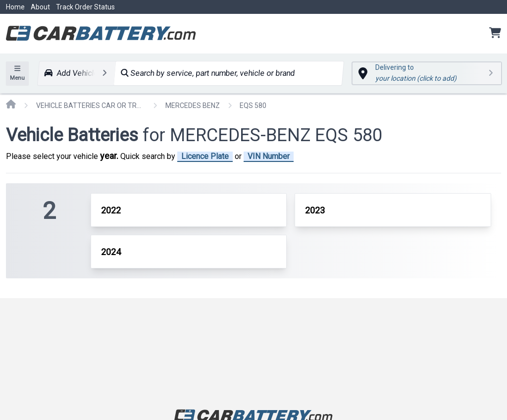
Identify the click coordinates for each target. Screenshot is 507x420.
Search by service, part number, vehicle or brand (208, 73)
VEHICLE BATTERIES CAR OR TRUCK (91, 105)
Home (15, 7)
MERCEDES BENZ (193, 105)
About (40, 7)
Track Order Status (85, 7)
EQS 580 (253, 105)
